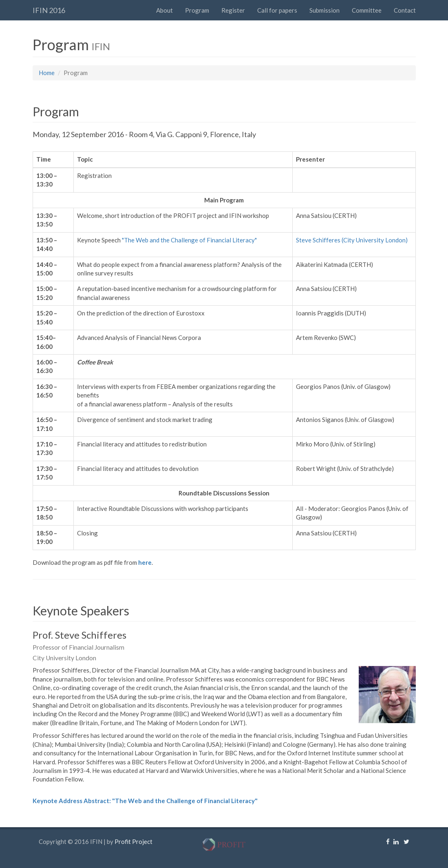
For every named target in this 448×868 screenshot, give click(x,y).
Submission (324, 10)
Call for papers (277, 10)
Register (233, 10)
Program (197, 10)
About (164, 10)
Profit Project (134, 841)
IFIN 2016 (49, 10)
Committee (367, 10)
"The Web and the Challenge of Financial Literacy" (189, 240)
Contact (405, 10)
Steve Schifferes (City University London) (352, 240)
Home (47, 73)
